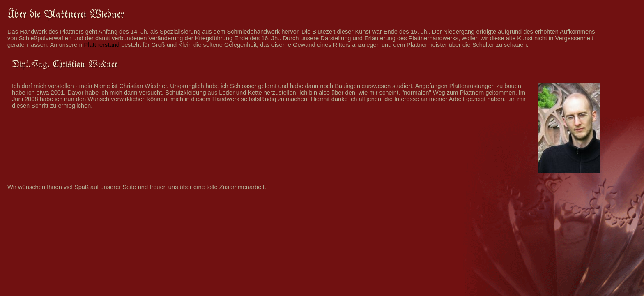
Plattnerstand (102, 45)
